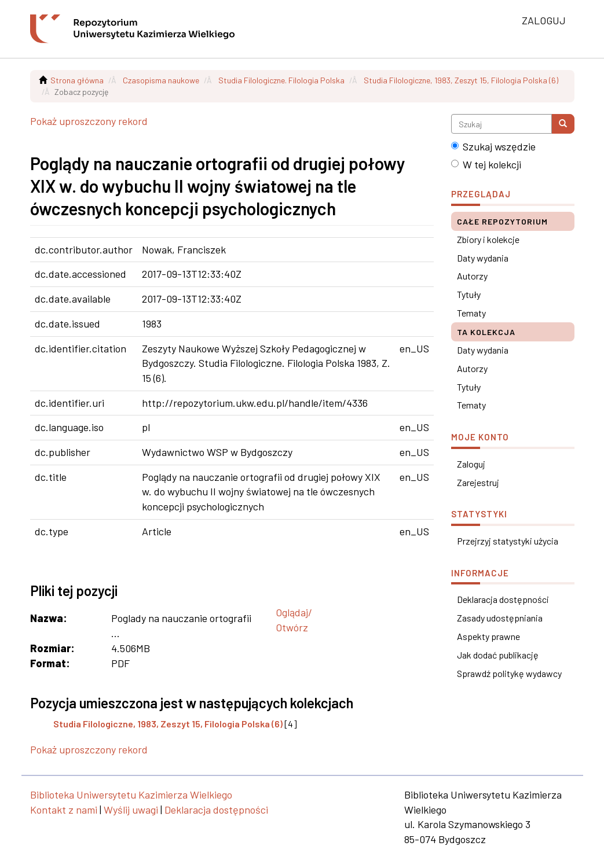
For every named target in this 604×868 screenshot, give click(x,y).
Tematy (471, 313)
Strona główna (77, 80)
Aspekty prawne (488, 636)
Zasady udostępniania (500, 618)
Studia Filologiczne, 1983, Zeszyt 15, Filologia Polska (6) (461, 80)
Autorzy (472, 276)
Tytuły (469, 294)
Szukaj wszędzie (493, 146)
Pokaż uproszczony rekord (89, 121)
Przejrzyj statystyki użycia (508, 541)
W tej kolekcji (486, 164)
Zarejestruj (478, 482)
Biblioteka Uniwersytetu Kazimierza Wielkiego (131, 795)
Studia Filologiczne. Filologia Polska (281, 80)
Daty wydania (483, 258)
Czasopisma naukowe (161, 80)
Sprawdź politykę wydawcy (509, 673)
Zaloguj (471, 464)
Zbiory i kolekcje (488, 239)
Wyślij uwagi (131, 810)
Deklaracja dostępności (503, 599)
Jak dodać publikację (498, 655)
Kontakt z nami (64, 810)
